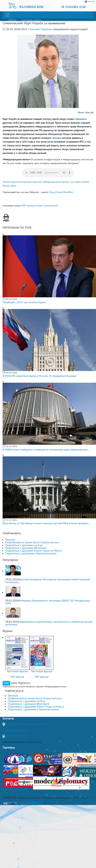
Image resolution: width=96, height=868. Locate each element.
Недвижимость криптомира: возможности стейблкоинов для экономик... (49, 623)
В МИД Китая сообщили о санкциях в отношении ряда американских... (46, 449)
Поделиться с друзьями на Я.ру (24, 545)
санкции (31, 206)
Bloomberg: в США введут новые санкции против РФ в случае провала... (46, 523)
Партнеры (9, 747)
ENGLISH (90, 2)
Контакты (8, 718)
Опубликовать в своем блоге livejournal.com (32, 542)
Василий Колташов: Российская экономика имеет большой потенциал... (48, 581)
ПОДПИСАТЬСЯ (14, 691)
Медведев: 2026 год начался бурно (24, 302)
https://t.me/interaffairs (61, 192)
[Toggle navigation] (7, 15)
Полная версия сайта (15, 789)
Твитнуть (10, 540)
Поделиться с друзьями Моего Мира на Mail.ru (33, 551)
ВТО (24, 206)
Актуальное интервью (32, 20)
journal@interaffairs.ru (16, 730)
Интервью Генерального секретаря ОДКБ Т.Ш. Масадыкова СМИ (47, 602)
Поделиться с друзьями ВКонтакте (26, 548)
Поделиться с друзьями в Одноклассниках (31, 553)
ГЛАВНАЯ (12, 20)
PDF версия (17, 677)
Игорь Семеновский (47, 206)
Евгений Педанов (40, 29)
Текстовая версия (17, 671)
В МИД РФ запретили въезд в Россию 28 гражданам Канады (39, 376)
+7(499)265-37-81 (16, 736)
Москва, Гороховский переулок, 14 (27, 724)
